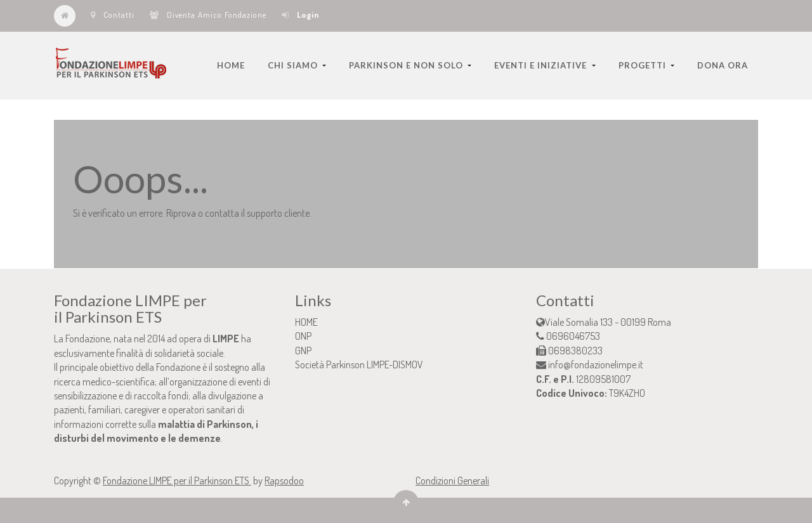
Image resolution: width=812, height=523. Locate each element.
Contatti (113, 15)
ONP (303, 336)
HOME (306, 322)
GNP (303, 351)
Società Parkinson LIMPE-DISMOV (359, 365)
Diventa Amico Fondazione (208, 15)
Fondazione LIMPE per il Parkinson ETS (177, 481)
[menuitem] (231, 65)
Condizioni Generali (452, 481)
